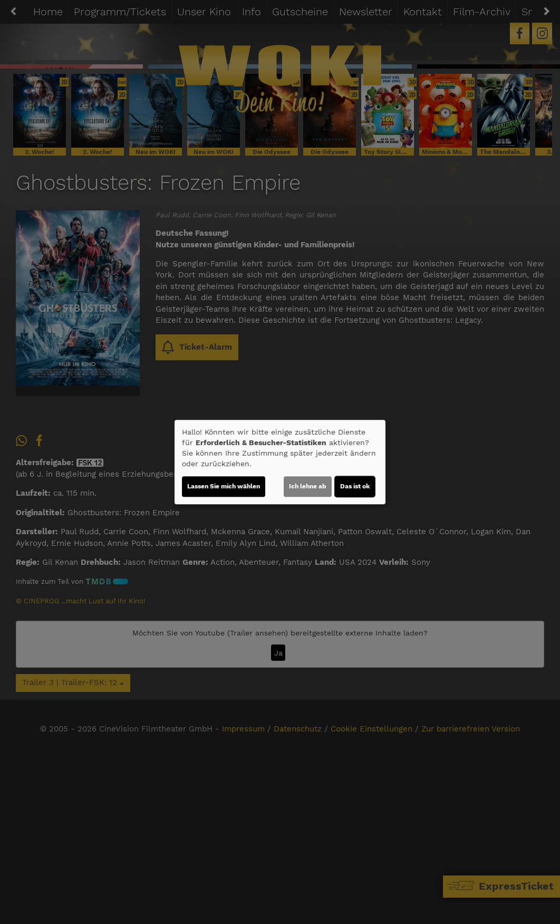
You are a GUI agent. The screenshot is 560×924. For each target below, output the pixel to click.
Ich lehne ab (308, 486)
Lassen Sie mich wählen (224, 486)
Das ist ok (355, 486)
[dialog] (280, 462)
